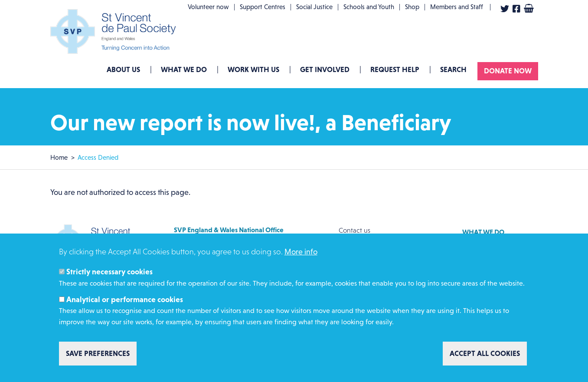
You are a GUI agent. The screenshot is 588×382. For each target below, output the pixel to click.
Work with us (253, 69)
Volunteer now (208, 7)
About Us (123, 69)
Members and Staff (457, 7)
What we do (184, 69)
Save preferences (98, 358)
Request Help (395, 69)
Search (453, 69)
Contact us (354, 230)
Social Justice (314, 7)
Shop (412, 7)
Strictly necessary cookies (109, 276)
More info (301, 257)
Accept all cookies (485, 358)
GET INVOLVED (325, 69)
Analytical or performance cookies (125, 304)
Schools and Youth (369, 7)
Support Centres (263, 7)
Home (59, 157)
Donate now (508, 71)
